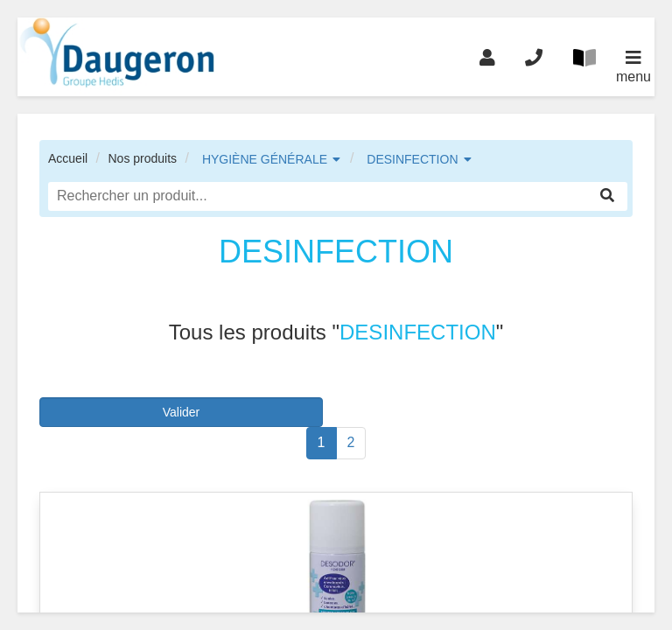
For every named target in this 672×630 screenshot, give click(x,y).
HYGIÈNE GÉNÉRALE (265, 159)
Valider (182, 412)
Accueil (68, 158)
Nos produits (142, 158)
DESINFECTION (412, 159)
